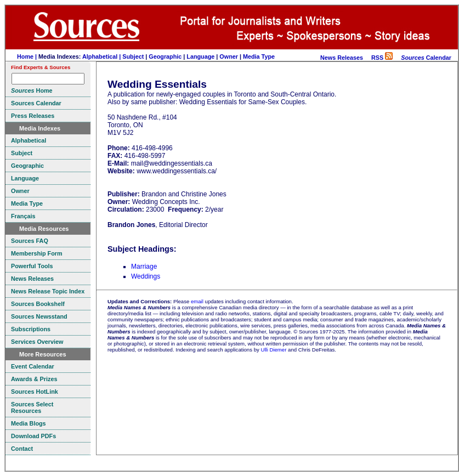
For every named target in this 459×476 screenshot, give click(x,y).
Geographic (165, 56)
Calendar (426, 58)
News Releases (342, 58)
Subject (133, 56)
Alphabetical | (102, 56)
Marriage (144, 267)
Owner (229, 56)
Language (200, 56)
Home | (28, 56)
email (197, 301)
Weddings (146, 276)
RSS (382, 58)
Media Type (259, 56)
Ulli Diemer (273, 350)
